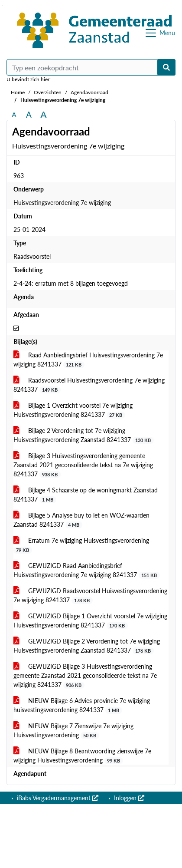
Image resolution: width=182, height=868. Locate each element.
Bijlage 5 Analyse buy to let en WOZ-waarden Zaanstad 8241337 (81, 520)
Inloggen (128, 798)
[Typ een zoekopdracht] (91, 67)
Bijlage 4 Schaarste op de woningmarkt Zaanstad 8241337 (86, 495)
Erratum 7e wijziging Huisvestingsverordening (81, 545)
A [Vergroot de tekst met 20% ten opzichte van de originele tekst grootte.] (29, 114)
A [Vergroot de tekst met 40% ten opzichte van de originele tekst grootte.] (44, 115)
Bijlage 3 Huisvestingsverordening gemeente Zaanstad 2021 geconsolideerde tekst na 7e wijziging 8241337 (83, 465)
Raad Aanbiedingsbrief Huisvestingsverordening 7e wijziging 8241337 (88, 360)
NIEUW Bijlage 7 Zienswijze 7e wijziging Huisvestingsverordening (73, 731)
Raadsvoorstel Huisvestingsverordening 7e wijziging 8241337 (89, 385)
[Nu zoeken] (166, 67)
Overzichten (48, 92)
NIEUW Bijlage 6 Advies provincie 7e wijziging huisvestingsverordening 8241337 (82, 705)
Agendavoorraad (89, 92)
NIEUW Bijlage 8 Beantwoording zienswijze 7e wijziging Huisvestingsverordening (82, 756)
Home (18, 92)
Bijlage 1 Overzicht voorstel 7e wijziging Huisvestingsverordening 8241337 (73, 410)
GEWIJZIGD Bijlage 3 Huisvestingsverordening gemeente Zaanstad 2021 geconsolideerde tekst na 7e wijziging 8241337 (85, 676)
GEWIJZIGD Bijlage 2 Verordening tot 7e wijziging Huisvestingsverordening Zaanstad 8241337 (87, 646)
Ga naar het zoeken (1, 6)
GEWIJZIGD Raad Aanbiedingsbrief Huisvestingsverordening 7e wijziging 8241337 (87, 570)
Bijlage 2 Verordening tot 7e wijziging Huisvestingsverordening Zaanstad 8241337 (84, 435)
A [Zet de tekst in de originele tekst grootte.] (14, 114)
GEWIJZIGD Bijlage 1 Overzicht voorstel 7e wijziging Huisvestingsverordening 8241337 (90, 621)
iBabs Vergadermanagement (57, 798)
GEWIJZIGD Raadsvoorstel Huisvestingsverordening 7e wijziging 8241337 (90, 596)
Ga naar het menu (2, 6)
